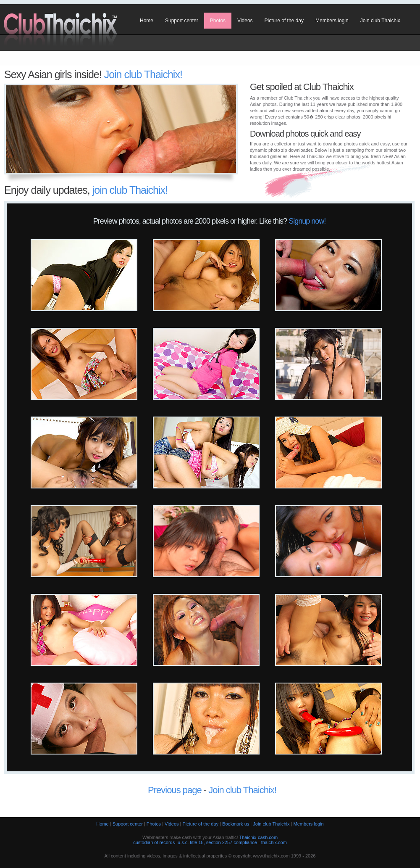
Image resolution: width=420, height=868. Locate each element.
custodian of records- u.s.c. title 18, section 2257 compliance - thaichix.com (210, 842)
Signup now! (307, 221)
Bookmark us (236, 824)
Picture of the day (284, 21)
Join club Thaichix (380, 21)
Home (147, 21)
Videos (245, 21)
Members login (332, 21)
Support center (182, 21)
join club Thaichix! (130, 190)
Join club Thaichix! (143, 74)
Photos (218, 21)
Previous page (175, 790)
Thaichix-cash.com (258, 837)
